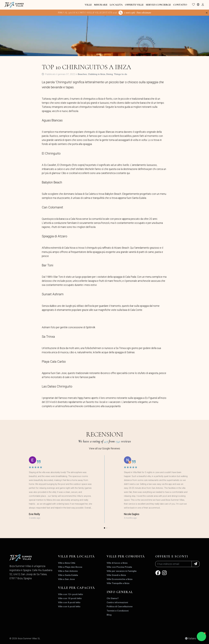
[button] (105, 528)
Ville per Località (76, 556)
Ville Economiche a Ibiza (120, 579)
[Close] (207, 13)
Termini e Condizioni (118, 611)
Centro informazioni (117, 602)
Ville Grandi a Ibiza (116, 575)
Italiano (191, 638)
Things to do (120, 74)
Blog (109, 615)
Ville (88, 5)
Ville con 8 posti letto (69, 602)
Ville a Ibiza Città (67, 563)
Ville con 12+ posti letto (71, 594)
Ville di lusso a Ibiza (117, 563)
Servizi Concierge (158, 5)
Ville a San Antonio (68, 571)
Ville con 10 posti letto (70, 598)
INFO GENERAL (120, 592)
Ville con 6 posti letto (69, 607)
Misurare (101, 5)
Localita (116, 5)
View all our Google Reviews (105, 449)
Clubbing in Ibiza (97, 74)
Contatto (180, 5)
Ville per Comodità (126, 556)
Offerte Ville (134, 5)
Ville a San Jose (66, 579)
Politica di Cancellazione (120, 607)
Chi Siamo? (113, 598)
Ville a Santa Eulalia (68, 575)
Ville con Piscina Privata (119, 567)
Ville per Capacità (77, 588)
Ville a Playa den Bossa (70, 567)
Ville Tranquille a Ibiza (118, 583)
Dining (110, 74)
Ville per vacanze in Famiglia (122, 571)
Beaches (82, 74)
